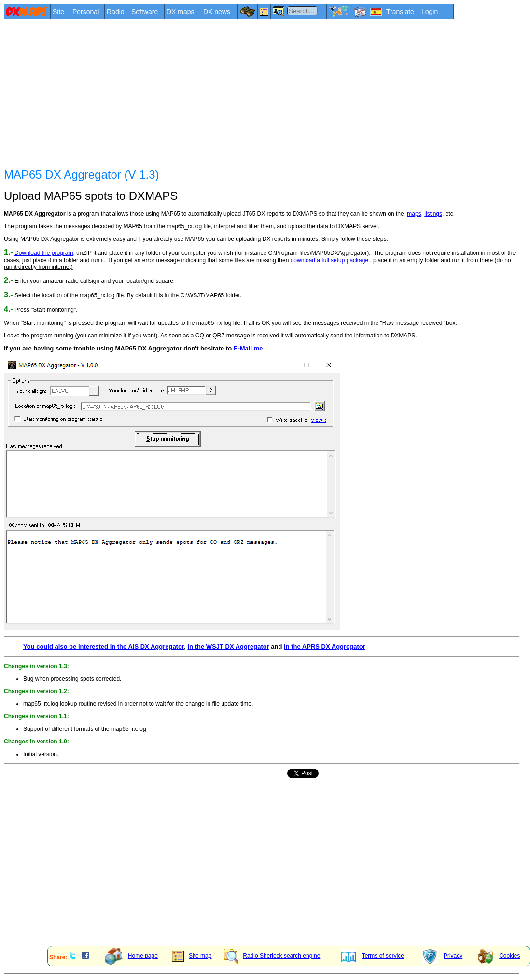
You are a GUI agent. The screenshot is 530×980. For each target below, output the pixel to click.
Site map (192, 956)
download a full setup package (329, 260)
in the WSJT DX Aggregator (228, 647)
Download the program (44, 253)
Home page (131, 956)
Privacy (442, 956)
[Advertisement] (244, 93)
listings (433, 214)
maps (414, 214)
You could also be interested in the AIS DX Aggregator (104, 647)
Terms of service (372, 956)
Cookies (499, 956)
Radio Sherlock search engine (272, 956)
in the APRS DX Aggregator (325, 647)
